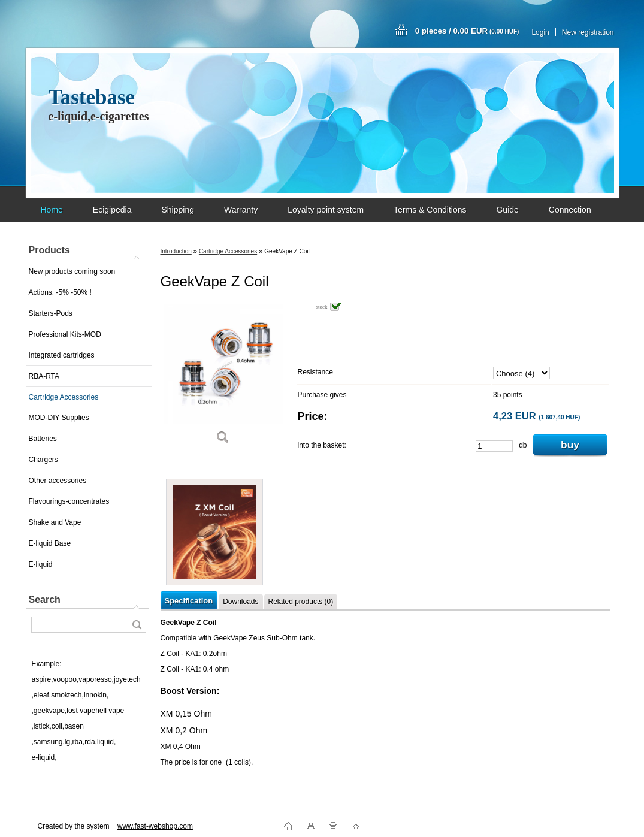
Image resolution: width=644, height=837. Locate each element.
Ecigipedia (112, 210)
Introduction (176, 251)
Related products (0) (301, 602)
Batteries (43, 439)
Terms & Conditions (430, 210)
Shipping (178, 210)
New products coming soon (72, 271)
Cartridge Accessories (64, 397)
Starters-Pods (51, 313)
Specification (189, 601)
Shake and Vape (55, 522)
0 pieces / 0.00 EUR (467, 31)
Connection (570, 210)
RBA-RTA (44, 376)
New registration (588, 32)
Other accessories (58, 481)
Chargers (43, 460)
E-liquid (41, 564)
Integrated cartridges (62, 355)
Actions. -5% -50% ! (60, 292)
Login (540, 32)
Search (45, 599)
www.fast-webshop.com (155, 826)
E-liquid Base (50, 543)
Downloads (241, 602)
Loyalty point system (326, 210)
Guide (507, 210)
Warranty (241, 210)
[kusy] (494, 446)
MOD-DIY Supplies (59, 418)
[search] (137, 625)
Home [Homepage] (52, 210)
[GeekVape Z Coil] (223, 377)
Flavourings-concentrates (69, 501)
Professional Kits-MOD (65, 334)
